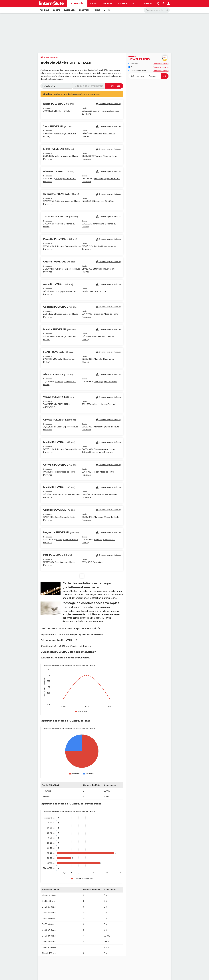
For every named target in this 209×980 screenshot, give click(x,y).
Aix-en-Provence (102, 111)
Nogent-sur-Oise (101, 201)
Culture (107, 3)
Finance (123, 3)
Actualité (133, 64)
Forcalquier (98, 314)
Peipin (97, 246)
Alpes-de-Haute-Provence (101, 452)
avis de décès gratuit (73, 94)
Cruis (57, 179)
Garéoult (97, 291)
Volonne (59, 156)
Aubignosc (60, 201)
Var (104, 291)
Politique (45, 10)
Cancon (97, 404)
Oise (112, 201)
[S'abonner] (148, 76)
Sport (94, 3)
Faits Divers (70, 10)
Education (84, 10)
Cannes (97, 382)
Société (57, 10)
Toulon (96, 562)
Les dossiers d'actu (138, 71)
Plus (148, 3)
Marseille (59, 134)
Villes (107, 10)
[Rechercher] (157, 10)
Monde (97, 10)
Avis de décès (52, 57)
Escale (59, 314)
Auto (135, 3)
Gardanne (59, 336)
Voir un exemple (161, 64)
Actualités (77, 3)
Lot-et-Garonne (108, 404)
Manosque (99, 179)
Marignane (99, 224)
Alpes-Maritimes (109, 382)
